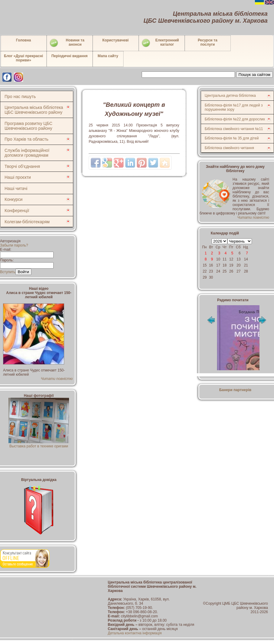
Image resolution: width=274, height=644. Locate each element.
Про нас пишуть (20, 96)
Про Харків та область (26, 139)
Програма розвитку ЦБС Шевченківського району (28, 126)
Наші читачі (16, 188)
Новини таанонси (67, 43)
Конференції (17, 211)
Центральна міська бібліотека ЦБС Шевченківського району (34, 110)
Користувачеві (116, 40)
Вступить (8, 272)
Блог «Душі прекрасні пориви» (23, 58)
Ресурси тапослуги (208, 42)
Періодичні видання (70, 56)
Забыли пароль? (14, 245)
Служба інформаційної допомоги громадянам (27, 153)
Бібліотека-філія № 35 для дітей (232, 138)
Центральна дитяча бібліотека (230, 96)
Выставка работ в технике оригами (39, 444)
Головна (23, 40)
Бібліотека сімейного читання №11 (234, 129)
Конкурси (13, 199)
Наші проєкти (18, 177)
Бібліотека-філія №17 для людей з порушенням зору (234, 107)
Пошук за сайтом (254, 75)
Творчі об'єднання (22, 166)
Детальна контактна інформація (135, 633)
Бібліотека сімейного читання (229, 148)
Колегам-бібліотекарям (27, 222)
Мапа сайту (108, 56)
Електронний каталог (160, 43)
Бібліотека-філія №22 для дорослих (235, 119)
